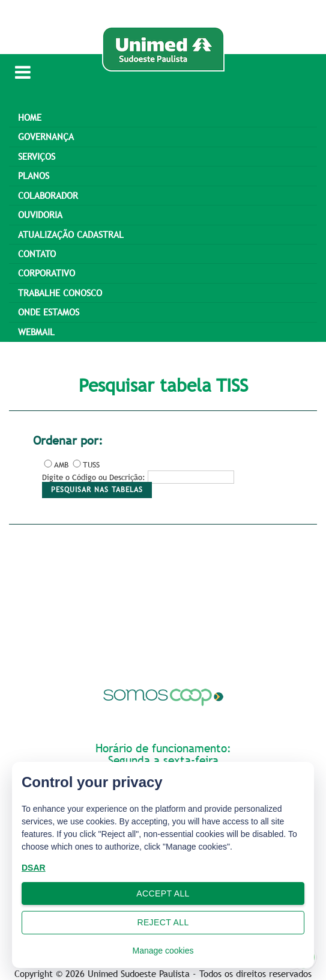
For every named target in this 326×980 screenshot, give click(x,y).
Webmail (36, 332)
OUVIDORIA (40, 215)
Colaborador (48, 195)
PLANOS (34, 175)
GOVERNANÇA (46, 136)
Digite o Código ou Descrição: (94, 477)
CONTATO (37, 254)
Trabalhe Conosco (60, 293)
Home (30, 117)
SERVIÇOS (37, 156)
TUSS (85, 464)
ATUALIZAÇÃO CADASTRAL (71, 234)
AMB (55, 464)
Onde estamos (49, 312)
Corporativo (47, 273)
